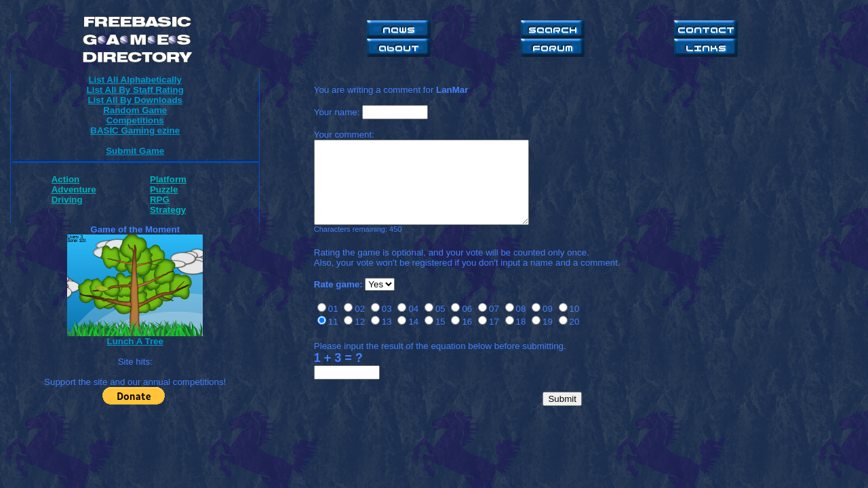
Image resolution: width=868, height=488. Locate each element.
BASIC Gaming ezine (135, 130)
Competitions (135, 120)
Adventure (74, 189)
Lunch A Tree (135, 341)
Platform (168, 179)
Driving (67, 200)
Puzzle (164, 189)
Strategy (168, 210)
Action (65, 179)
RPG (160, 200)
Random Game (135, 110)
